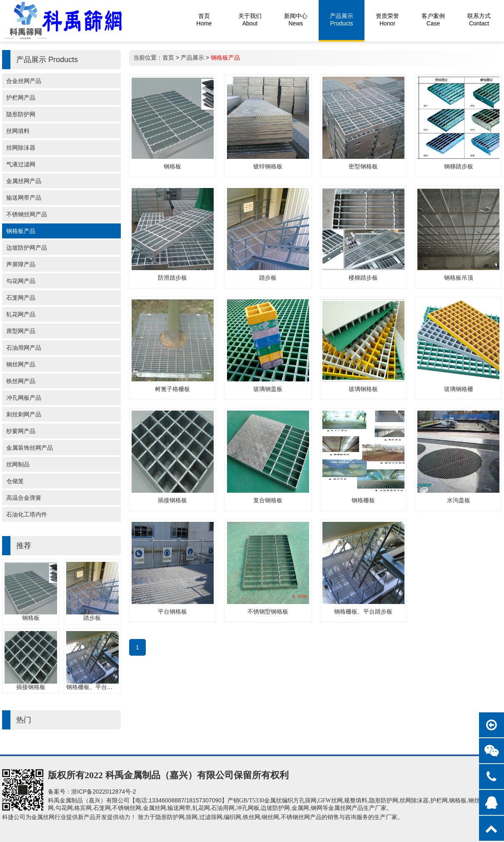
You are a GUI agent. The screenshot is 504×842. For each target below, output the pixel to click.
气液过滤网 (21, 164)
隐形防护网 (21, 114)
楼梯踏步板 (363, 278)
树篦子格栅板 (172, 389)
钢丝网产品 (21, 364)
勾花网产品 (21, 281)
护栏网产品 (21, 98)
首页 (168, 58)
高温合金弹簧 (24, 498)
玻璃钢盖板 (268, 389)
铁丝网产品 (21, 381)
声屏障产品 (21, 264)
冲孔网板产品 (24, 398)
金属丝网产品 (24, 181)
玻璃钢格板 (363, 389)
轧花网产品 (21, 314)
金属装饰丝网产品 (30, 448)
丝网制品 (18, 464)
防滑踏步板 (172, 278)
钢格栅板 (363, 500)
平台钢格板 (172, 611)
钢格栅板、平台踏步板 (95, 687)
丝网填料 (18, 131)
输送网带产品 (24, 198)
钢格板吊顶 (459, 278)
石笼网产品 (21, 298)
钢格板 (31, 618)
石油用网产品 (24, 348)
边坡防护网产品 (27, 248)
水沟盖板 (459, 500)
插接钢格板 (31, 687)
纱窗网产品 (21, 431)
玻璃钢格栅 (459, 389)
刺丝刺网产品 (24, 414)
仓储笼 (15, 481)
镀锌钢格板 (268, 166)
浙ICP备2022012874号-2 (104, 792)
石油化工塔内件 (27, 514)
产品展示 (192, 58)
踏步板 (92, 618)
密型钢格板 (363, 166)
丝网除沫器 (21, 148)
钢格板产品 (21, 231)
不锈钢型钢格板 (268, 611)
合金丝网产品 (24, 81)
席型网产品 (21, 331)
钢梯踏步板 (459, 166)
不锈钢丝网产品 (27, 214)
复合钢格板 (268, 500)
